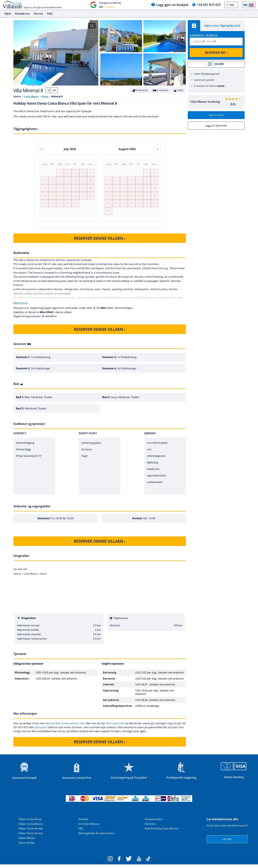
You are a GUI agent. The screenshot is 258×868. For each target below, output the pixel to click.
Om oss (38, 14)
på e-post (40, 730)
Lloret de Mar (27, 846)
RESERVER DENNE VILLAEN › (100, 242)
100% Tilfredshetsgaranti (207, 74)
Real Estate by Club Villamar (162, 832)
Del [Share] (52, 90)
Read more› (21, 306)
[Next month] (158, 149)
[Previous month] (42, 149)
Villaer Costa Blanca (31, 827)
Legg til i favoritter (216, 125)
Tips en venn (216, 115)
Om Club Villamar (89, 827)
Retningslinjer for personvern (96, 837)
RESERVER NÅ (216, 52)
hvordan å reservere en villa (67, 727)
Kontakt (83, 823)
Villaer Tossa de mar (31, 837)
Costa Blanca (31, 96)
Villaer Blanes (27, 841)
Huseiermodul (153, 823)
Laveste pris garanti (204, 80)
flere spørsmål (115, 727)
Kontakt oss (22, 14)
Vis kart (216, 64)
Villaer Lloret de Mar (31, 832)
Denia (45, 96)
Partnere (150, 827)
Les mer (227, 842)
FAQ (50, 14)
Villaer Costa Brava (30, 823)
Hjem (8, 14)
